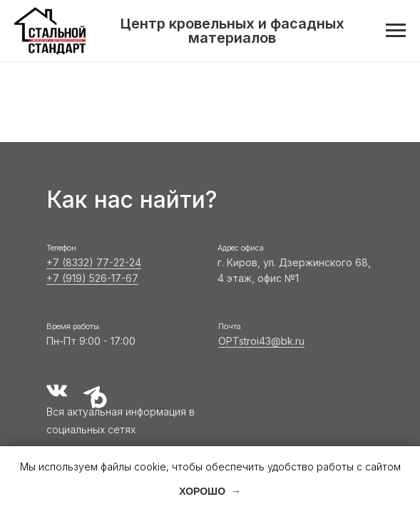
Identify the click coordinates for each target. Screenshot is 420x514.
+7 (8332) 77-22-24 (94, 262)
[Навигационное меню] (396, 31)
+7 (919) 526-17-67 (92, 278)
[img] (57, 391)
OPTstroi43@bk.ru (261, 341)
